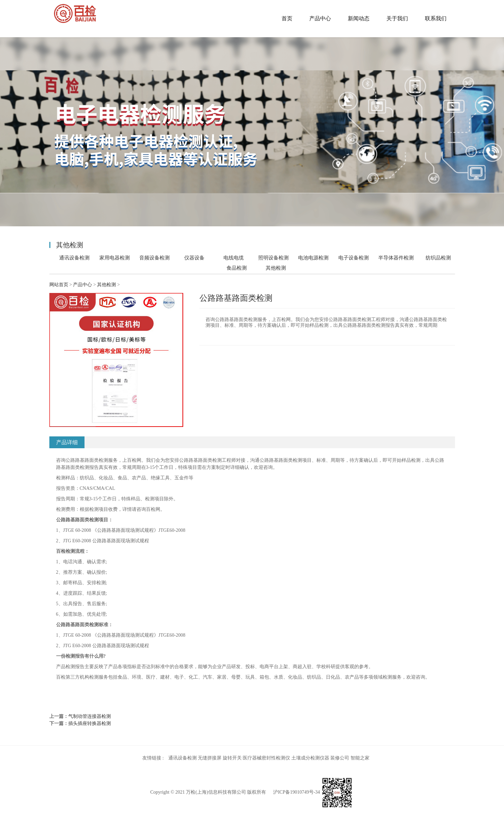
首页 (287, 18)
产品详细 (67, 442)
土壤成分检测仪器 (310, 758)
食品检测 (237, 268)
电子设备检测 (354, 258)
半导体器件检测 (396, 258)
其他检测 (276, 268)
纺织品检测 (438, 258)
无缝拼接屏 (210, 758)
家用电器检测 (115, 258)
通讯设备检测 (74, 258)
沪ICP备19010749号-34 (296, 792)
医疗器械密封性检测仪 (266, 758)
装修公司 (340, 758)
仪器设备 (194, 258)
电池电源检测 (313, 258)
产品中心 (320, 18)
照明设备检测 (273, 258)
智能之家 (360, 758)
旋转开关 (232, 758)
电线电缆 (234, 258)
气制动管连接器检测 (90, 716)
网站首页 (59, 285)
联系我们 (436, 18)
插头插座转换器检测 (90, 723)
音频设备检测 (154, 258)
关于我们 (397, 18)
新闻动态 (359, 18)
